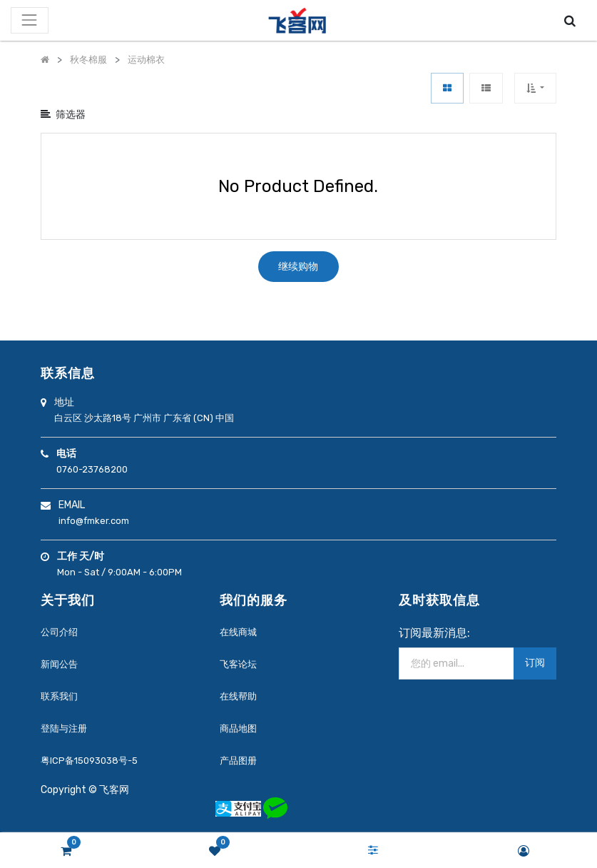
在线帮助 (238, 696)
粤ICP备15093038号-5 (89, 761)
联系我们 (59, 696)
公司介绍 (59, 632)
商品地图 (238, 728)
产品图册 (238, 761)
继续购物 (298, 267)
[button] (535, 88)
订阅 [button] (535, 663)
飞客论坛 (238, 664)
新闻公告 (59, 664)
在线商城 (238, 632)
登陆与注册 (64, 728)
